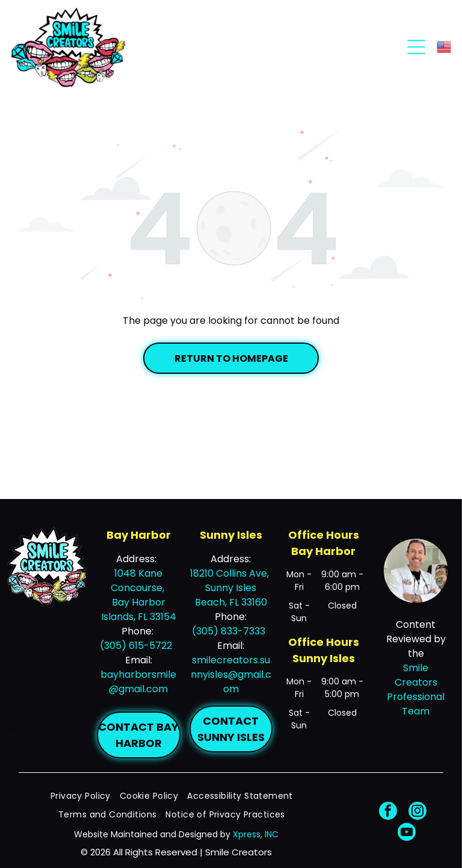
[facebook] (388, 812)
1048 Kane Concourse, (139, 581)
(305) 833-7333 (229, 631)
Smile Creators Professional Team (416, 690)
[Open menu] (416, 47)
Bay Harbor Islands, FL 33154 (139, 609)
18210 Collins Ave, (231, 573)
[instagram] (417, 812)
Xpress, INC (256, 834)
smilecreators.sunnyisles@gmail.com (231, 674)
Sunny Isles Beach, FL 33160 (231, 595)
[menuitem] (85, 796)
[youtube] (407, 833)
